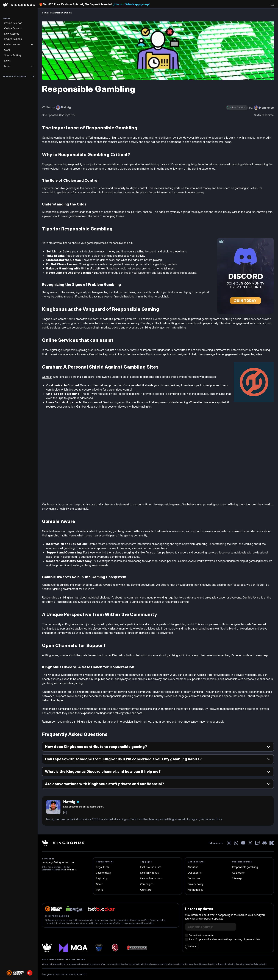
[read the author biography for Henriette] (264, 107)
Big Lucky (101, 878)
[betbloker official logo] (101, 909)
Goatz (99, 884)
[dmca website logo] (75, 909)
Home (45, 13)
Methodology (196, 890)
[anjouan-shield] (115, 948)
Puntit (99, 890)
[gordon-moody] (54, 909)
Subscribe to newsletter (202, 935)
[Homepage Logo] (19, 8)
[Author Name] (71, 802)
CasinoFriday (103, 873)
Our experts (195, 873)
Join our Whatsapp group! (132, 4)
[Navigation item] (19, 23)
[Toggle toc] (33, 77)
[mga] (73, 948)
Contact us (194, 878)
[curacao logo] (99, 948)
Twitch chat (133, 655)
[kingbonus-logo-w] (63, 843)
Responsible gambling (245, 867)
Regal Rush (102, 867)
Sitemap (237, 878)
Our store (146, 890)
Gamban (47, 377)
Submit (192, 946)
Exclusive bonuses (151, 867)
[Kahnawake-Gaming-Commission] (137, 948)
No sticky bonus (149, 873)
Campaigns (147, 884)
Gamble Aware (51, 531)
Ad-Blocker (238, 873)
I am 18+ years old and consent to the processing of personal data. (225, 939)
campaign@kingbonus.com (58, 862)
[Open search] (272, 4)
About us (193, 867)
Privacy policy (196, 884)
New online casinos (151, 878)
